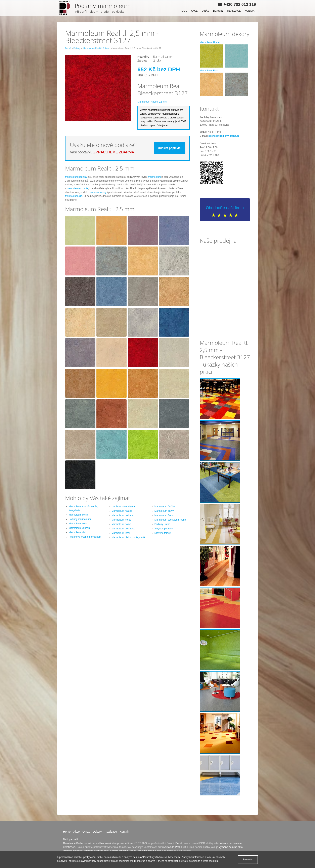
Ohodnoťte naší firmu (225, 208)
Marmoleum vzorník (79, 528)
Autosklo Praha (173, 847)
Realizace (234, 11)
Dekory (218, 11)
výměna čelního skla (231, 847)
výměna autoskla (73, 851)
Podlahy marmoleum (80, 519)
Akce (194, 11)
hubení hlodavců (101, 843)
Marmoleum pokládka (123, 529)
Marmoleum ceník (78, 515)
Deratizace (182, 843)
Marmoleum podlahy (76, 177)
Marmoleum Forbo (121, 520)
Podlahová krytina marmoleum (85, 537)
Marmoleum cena (78, 524)
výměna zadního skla (96, 851)
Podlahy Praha (162, 524)
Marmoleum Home (210, 42)
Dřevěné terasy (163, 533)
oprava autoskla (119, 851)
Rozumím (248, 860)
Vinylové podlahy (164, 529)
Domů (68, 48)
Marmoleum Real (121, 533)
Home (183, 11)
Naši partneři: (71, 839)
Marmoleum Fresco (165, 515)
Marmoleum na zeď (122, 511)
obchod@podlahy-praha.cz (224, 136)
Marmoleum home (121, 524)
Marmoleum (154, 177)
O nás (205, 11)
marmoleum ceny (97, 192)
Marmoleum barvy (164, 511)
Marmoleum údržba (165, 506)
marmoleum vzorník (77, 188)
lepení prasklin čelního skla (146, 851)
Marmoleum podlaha (122, 515)
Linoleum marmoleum (123, 506)
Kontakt (250, 11)
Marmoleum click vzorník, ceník (128, 537)
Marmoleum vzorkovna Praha (170, 520)
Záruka (142, 61)
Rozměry (143, 57)
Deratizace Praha (73, 843)
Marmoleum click (74, 196)
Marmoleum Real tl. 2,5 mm (97, 48)
